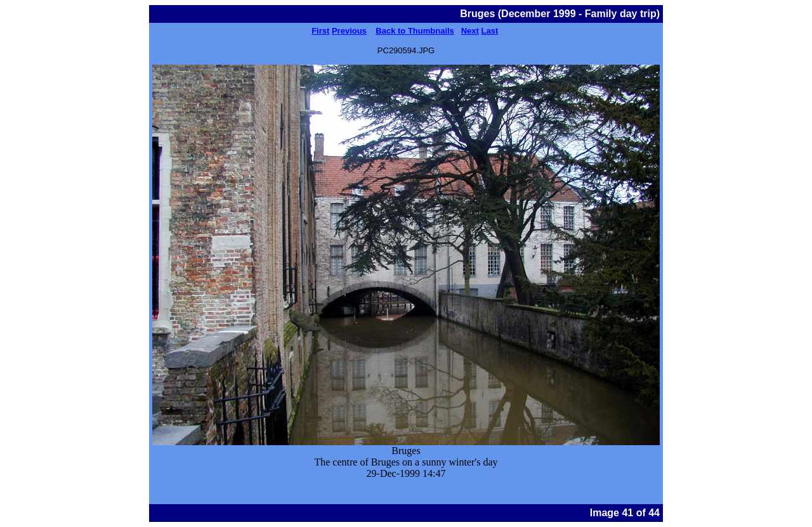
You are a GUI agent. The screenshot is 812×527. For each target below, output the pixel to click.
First (320, 31)
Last (490, 31)
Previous (349, 31)
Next (470, 31)
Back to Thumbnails (415, 31)
